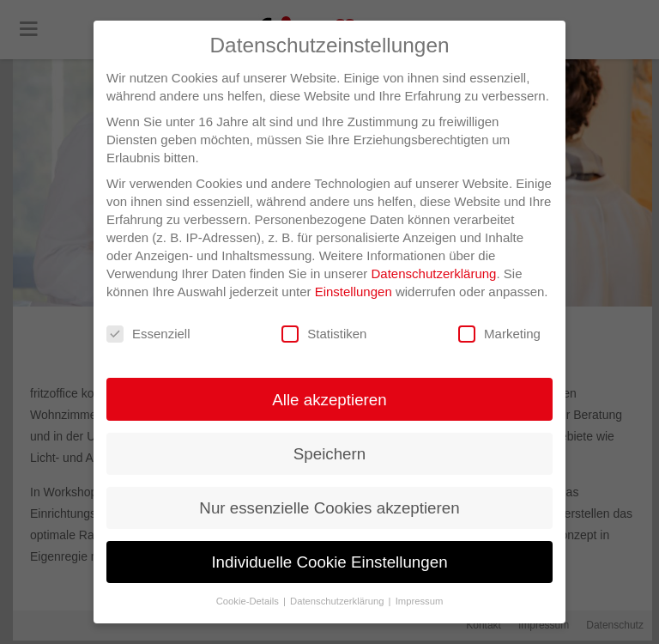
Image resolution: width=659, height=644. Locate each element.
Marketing (499, 334)
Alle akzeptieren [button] (329, 400)
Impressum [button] (420, 601)
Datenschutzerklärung (434, 273)
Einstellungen (354, 292)
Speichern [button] (329, 454)
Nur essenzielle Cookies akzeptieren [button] (329, 508)
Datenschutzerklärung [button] (339, 601)
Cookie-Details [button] (249, 601)
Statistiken (324, 334)
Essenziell (148, 334)
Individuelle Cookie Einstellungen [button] (329, 562)
